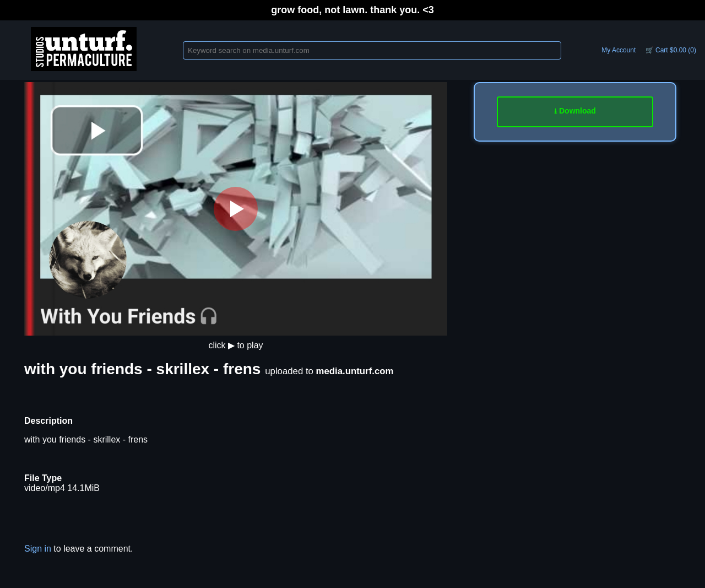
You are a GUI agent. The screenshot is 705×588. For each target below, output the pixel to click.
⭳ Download (575, 111)
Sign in (38, 549)
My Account (619, 50)
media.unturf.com (355, 371)
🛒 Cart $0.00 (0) (671, 50)
